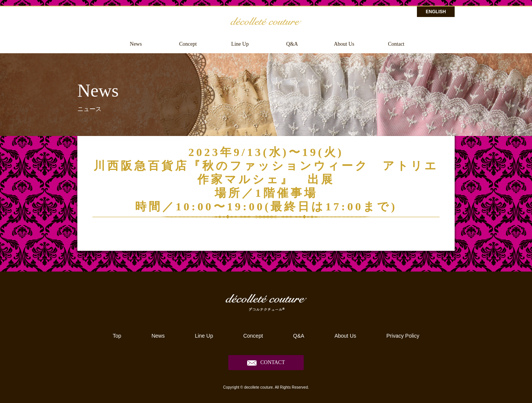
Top (117, 336)
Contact (396, 44)
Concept (188, 44)
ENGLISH (436, 12)
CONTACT (273, 362)
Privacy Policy (403, 336)
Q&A (292, 44)
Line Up (240, 44)
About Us (344, 44)
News (136, 44)
